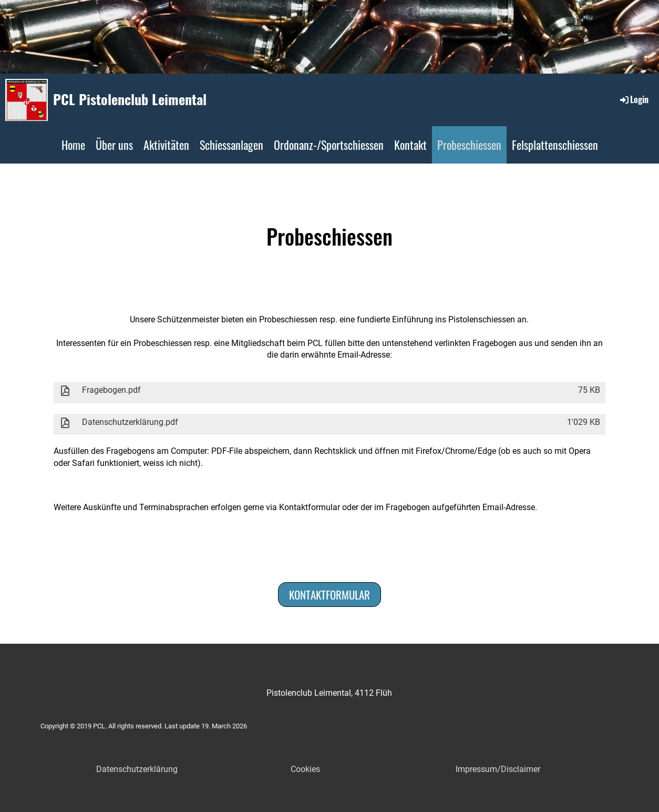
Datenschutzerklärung (137, 769)
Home (73, 145)
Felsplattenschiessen (555, 145)
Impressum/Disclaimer (498, 769)
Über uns (114, 145)
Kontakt (410, 145)
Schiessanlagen (231, 145)
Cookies (305, 769)
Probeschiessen (469, 145)
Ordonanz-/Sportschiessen (329, 145)
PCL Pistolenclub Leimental (130, 99)
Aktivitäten (166, 145)
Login (634, 99)
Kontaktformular (329, 595)
